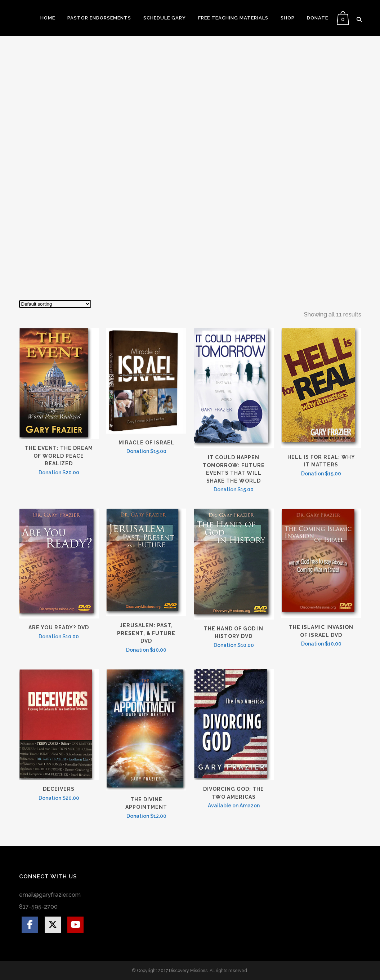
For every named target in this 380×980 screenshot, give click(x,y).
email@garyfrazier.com (50, 895)
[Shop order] (55, 304)
